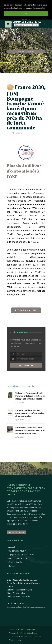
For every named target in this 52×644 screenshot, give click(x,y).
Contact (12, 566)
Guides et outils (15, 562)
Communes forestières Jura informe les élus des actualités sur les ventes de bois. (30, 431)
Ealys (21, 637)
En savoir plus (17, 532)
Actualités (30, 51)
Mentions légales (31, 633)
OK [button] (26, 14)
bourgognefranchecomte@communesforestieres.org (26, 607)
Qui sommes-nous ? (17, 551)
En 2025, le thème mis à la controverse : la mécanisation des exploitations (30, 413)
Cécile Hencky (15, 640)
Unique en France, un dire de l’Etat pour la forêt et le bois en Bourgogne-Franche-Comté (30, 396)
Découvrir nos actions (18, 558)
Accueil (21, 51)
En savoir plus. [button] (39, 8)
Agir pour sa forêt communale (21, 555)
